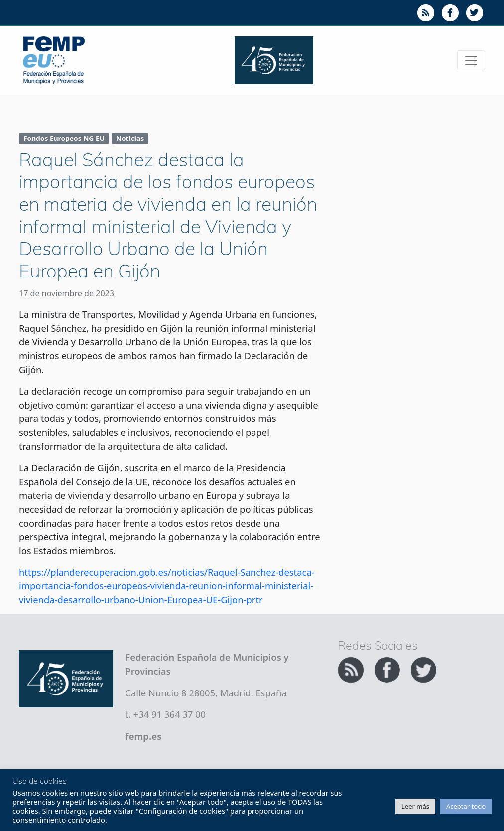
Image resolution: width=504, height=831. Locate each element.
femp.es (143, 736)
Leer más (415, 806)
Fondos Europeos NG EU (64, 138)
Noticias (130, 138)
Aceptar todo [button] (466, 806)
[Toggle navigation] (471, 60)
